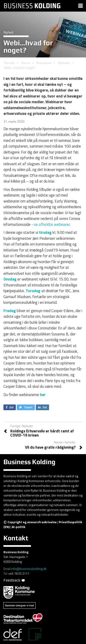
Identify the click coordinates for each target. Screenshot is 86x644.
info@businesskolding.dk (29, 569)
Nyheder (64, 63)
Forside (9, 63)
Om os (26, 63)
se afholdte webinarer (52, 224)
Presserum (44, 63)
